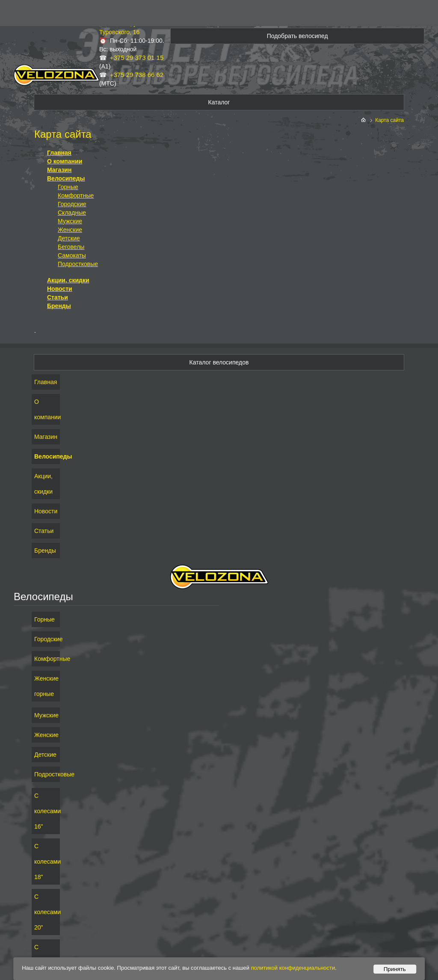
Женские (70, 230)
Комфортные (76, 195)
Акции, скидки (68, 280)
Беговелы (71, 247)
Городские (72, 204)
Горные (68, 187)
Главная (59, 153)
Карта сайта (389, 120)
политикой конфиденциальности (293, 968)
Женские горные (46, 686)
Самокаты (72, 255)
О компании (65, 161)
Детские (69, 238)
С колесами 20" (46, 912)
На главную (364, 120)
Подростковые (78, 264)
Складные (72, 213)
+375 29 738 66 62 (137, 75)
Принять (395, 969)
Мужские (70, 221)
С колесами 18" (46, 862)
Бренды (59, 306)
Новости (60, 289)
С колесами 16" (46, 811)
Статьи (58, 297)
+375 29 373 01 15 (137, 58)
